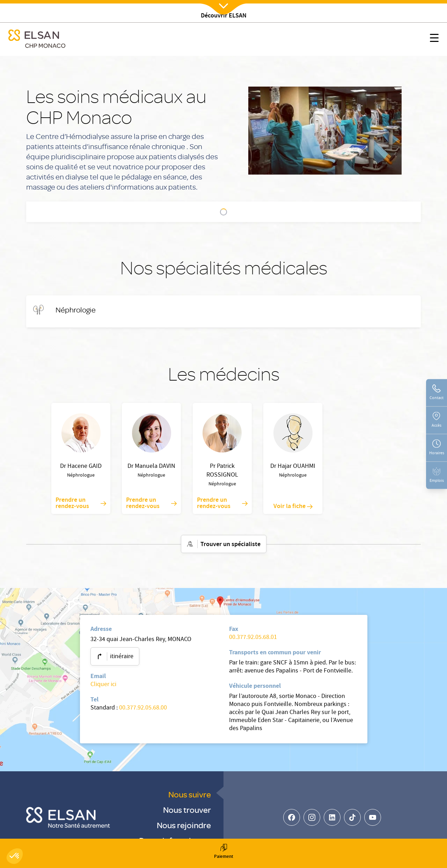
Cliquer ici (103, 685)
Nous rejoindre (184, 825)
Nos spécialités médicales (202, 212)
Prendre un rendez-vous (81, 503)
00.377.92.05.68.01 (253, 638)
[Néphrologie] (76, 310)
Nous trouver (187, 810)
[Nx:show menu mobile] (434, 39)
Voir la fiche (293, 507)
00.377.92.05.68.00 (143, 708)
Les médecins (259, 212)
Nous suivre (190, 794)
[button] (15, 856)
